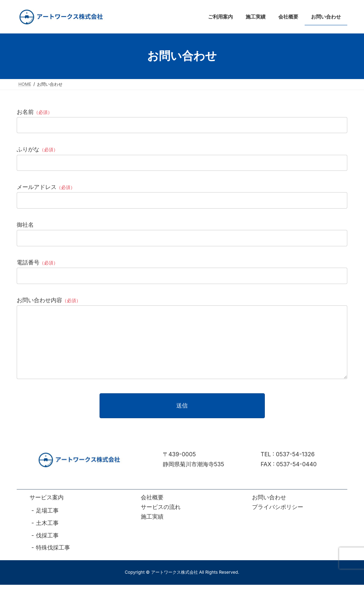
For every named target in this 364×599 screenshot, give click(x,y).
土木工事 (47, 537)
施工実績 (152, 531)
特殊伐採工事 (53, 562)
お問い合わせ (269, 511)
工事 (53, 549)
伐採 (42, 549)
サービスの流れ (161, 521)
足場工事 (47, 525)
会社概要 (152, 511)
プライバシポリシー (278, 521)
